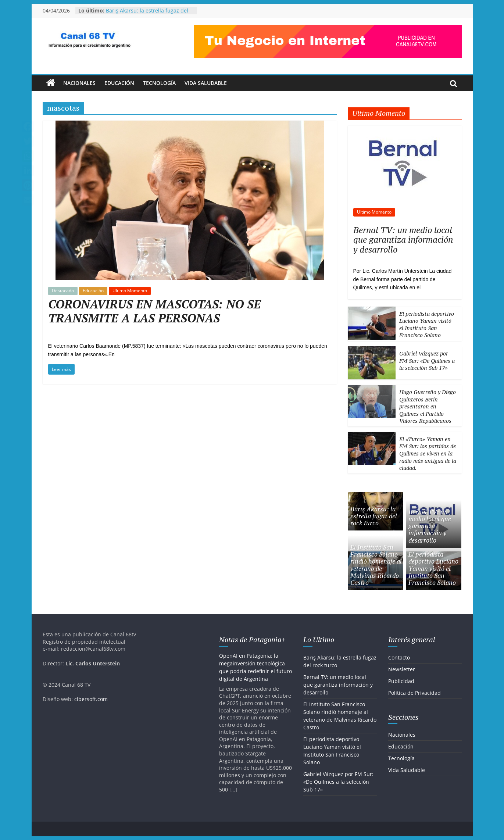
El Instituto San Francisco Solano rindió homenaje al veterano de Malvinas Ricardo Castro (376, 565)
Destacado (63, 291)
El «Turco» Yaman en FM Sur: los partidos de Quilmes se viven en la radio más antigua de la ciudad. (428, 453)
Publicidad (401, 681)
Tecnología (159, 83)
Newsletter (402, 669)
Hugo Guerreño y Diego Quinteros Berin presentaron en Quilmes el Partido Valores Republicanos (428, 406)
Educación (119, 83)
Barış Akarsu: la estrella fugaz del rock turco (374, 516)
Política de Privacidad (414, 693)
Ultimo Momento (130, 291)
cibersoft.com (91, 699)
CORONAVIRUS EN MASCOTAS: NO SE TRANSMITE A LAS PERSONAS (154, 311)
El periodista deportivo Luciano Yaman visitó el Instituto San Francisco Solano (427, 325)
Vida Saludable (206, 83)
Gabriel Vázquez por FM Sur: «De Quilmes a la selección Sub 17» (427, 361)
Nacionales (79, 83)
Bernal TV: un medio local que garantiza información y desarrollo (403, 240)
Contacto (399, 657)
